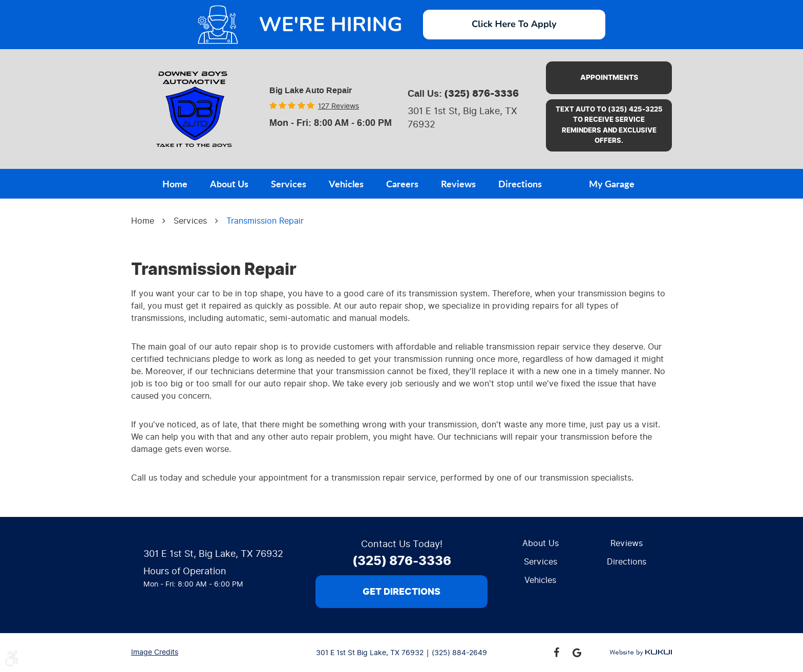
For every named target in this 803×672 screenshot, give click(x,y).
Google (577, 653)
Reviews (458, 184)
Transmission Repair (265, 221)
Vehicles (346, 184)
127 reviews (339, 106)
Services (289, 184)
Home (175, 184)
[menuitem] (175, 183)
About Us (229, 184)
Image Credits (155, 652)
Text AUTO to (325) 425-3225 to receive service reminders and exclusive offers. (609, 125)
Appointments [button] (609, 78)
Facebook (556, 653)
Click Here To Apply (514, 24)
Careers (402, 184)
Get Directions (401, 592)
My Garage (612, 184)
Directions (520, 184)
